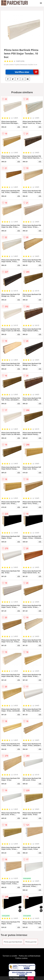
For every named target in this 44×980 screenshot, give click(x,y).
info (19, 127)
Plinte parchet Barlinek (13, 942)
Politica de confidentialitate (30, 956)
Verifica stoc (27, 72)
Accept (31, 978)
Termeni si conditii (10, 956)
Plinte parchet (31, 942)
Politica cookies (22, 958)
